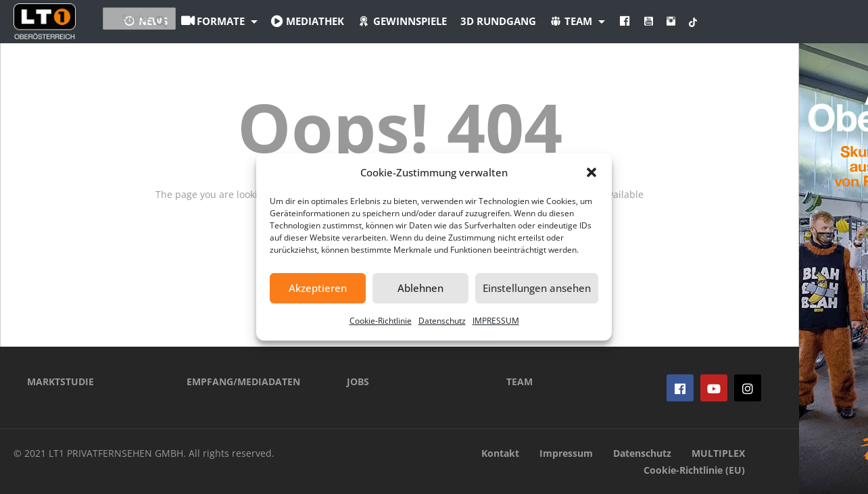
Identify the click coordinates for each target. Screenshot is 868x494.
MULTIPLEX (718, 453)
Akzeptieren (318, 288)
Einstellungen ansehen (537, 288)
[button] (592, 172)
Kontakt (500, 453)
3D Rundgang (573, 21)
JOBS (358, 381)
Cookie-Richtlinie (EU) (694, 470)
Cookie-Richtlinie (381, 321)
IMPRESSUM (496, 321)
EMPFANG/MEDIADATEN (243, 381)
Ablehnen (420, 288)
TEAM (520, 381)
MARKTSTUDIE (61, 381)
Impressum (566, 453)
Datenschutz (442, 321)
